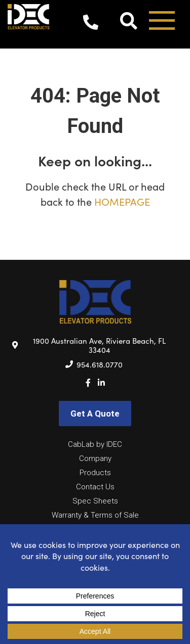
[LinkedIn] (101, 383)
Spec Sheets (95, 501)
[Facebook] (88, 383)
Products (95, 473)
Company (95, 458)
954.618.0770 (91, 24)
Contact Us (95, 487)
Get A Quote (95, 413)
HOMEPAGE (122, 201)
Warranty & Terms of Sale (95, 515)
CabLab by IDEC (95, 444)
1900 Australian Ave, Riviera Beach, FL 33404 (99, 345)
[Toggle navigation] (162, 24)
